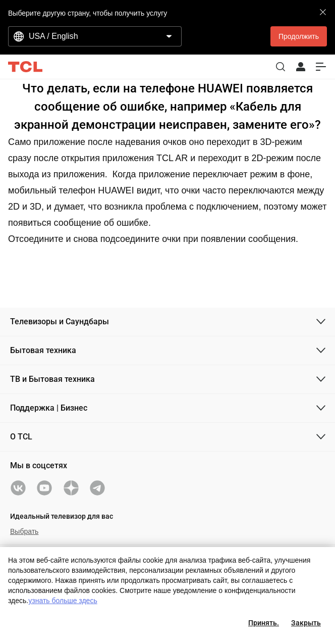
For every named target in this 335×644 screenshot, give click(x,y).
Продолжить (299, 36)
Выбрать (24, 531)
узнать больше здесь (63, 601)
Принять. (264, 623)
